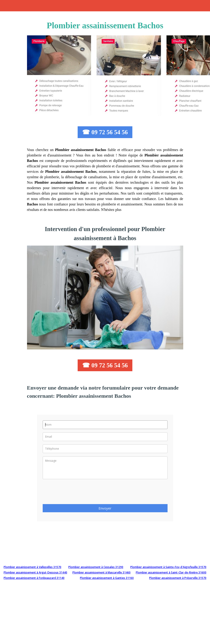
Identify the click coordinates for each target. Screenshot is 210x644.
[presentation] (77, 493)
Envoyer (105, 508)
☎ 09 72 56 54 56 (105, 132)
